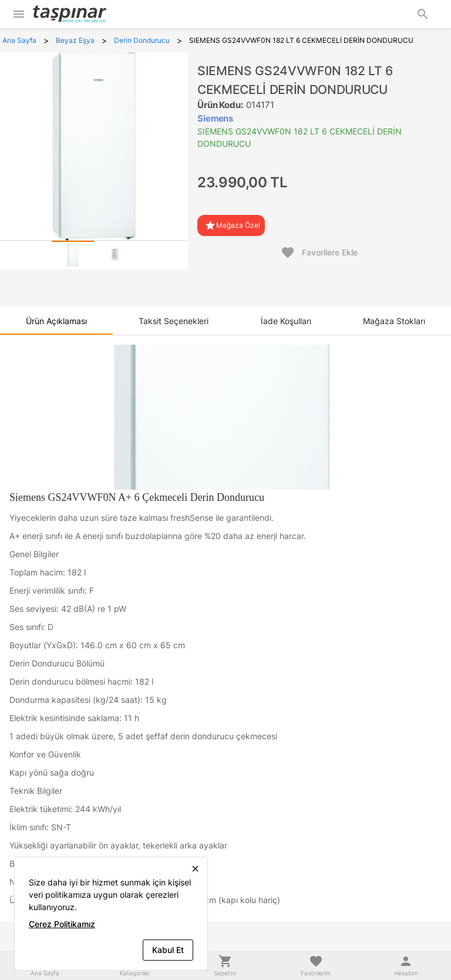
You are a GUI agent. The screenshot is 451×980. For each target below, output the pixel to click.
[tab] (73, 255)
